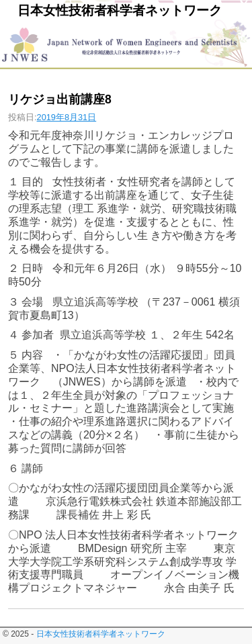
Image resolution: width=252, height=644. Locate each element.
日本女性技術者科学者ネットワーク (120, 10)
